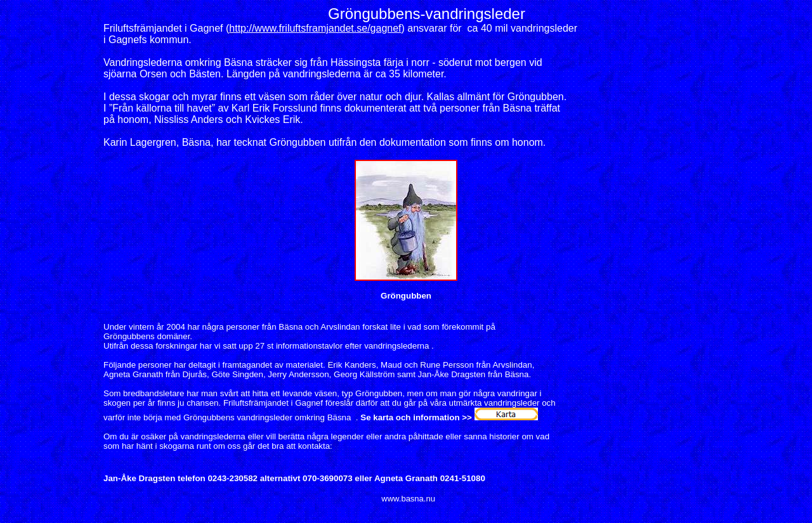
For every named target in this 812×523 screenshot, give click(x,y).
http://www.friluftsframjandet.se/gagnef (315, 28)
